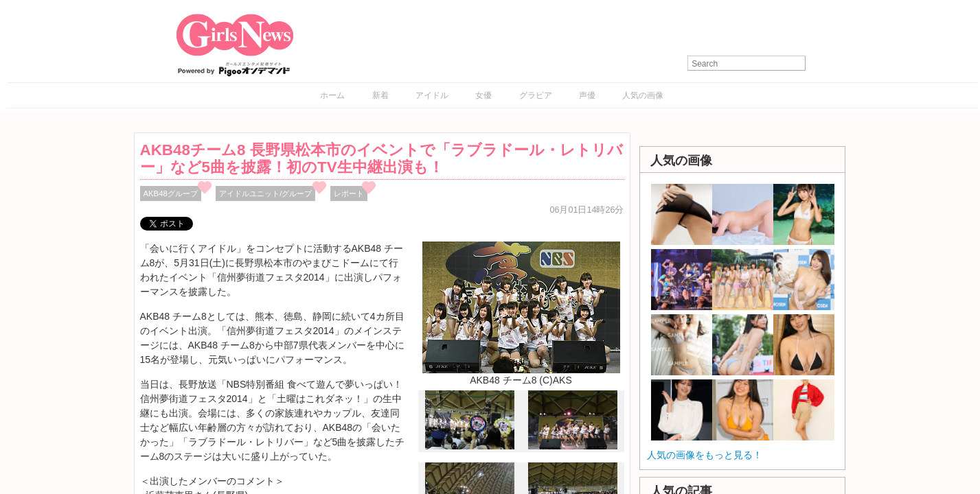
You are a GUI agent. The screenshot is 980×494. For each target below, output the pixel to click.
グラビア (536, 95)
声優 (587, 95)
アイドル (432, 95)
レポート (349, 193)
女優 (483, 95)
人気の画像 (643, 95)
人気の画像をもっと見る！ (705, 455)
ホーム (332, 95)
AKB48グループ (171, 193)
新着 (380, 95)
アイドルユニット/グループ (265, 193)
